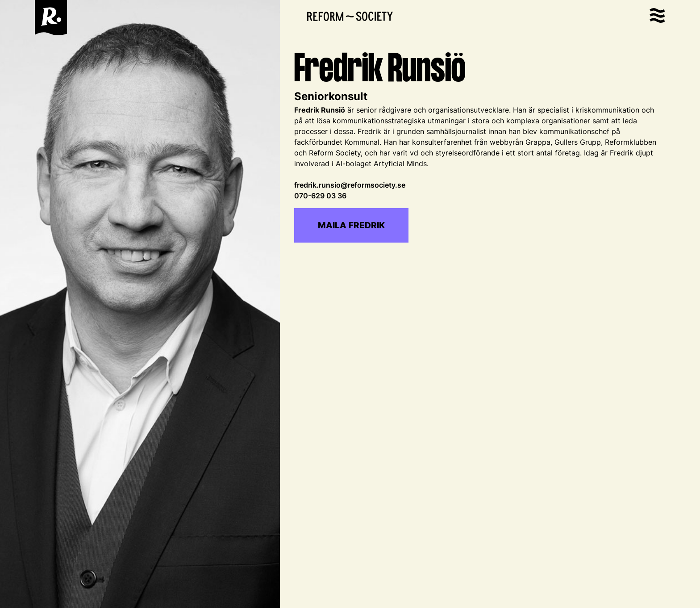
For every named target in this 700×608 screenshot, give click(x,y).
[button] (657, 18)
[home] (51, 18)
